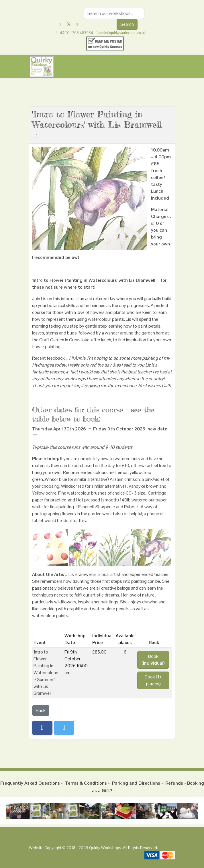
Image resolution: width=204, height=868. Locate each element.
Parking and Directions (136, 783)
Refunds (174, 783)
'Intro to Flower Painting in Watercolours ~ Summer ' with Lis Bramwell (47, 673)
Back (41, 710)
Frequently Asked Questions (30, 783)
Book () (153, 660)
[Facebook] (60, 24)
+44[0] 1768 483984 (75, 33)
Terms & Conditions (86, 783)
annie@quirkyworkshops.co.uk (122, 33)
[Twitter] (69, 24)
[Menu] (171, 67)
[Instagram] (77, 24)
